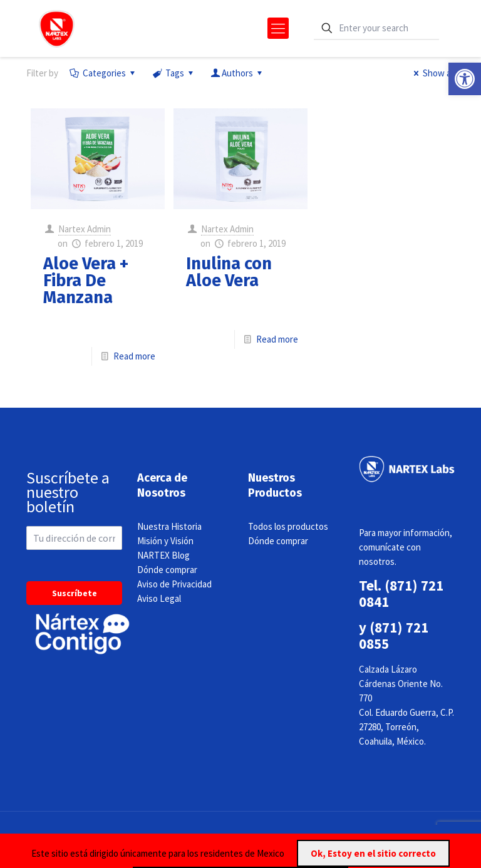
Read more (134, 356)
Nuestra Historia (169, 526)
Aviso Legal (159, 598)
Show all (432, 73)
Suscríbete (75, 593)
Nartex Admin (85, 229)
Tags (174, 73)
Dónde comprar (167, 570)
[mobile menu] (278, 28)
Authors (237, 73)
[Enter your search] (376, 28)
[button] (465, 79)
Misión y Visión (165, 541)
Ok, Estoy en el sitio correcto (373, 853)
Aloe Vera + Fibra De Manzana (86, 281)
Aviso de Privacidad (174, 584)
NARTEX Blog (163, 555)
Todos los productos (288, 526)
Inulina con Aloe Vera (229, 272)
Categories (103, 73)
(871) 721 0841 (401, 593)
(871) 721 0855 (394, 635)
